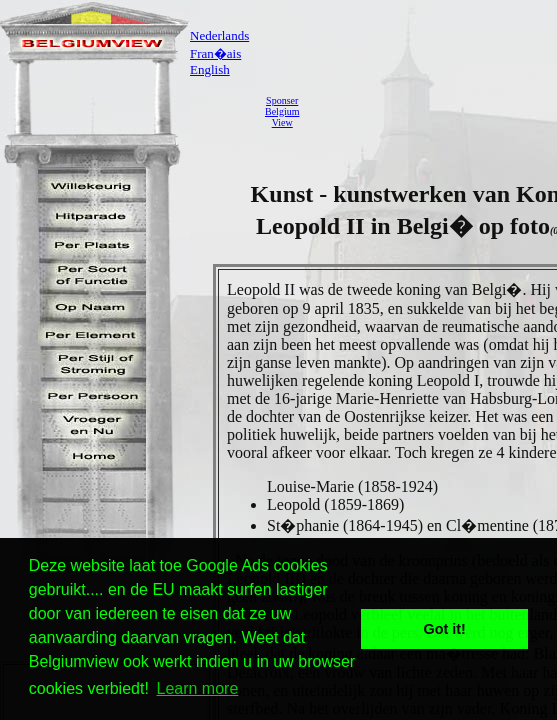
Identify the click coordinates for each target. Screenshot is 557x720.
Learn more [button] (198, 688)
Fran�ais (215, 53)
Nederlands (219, 35)
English (210, 69)
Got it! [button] (445, 629)
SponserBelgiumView (282, 111)
